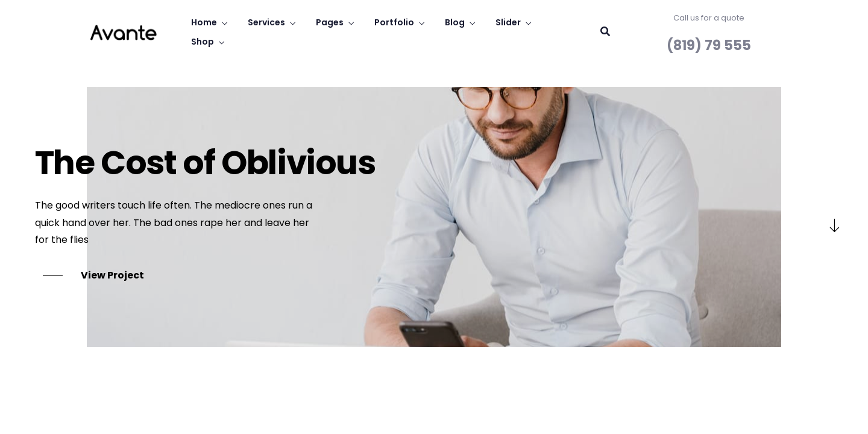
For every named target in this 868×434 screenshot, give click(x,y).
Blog (455, 22)
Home (204, 22)
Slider (508, 22)
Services (266, 22)
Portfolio (394, 22)
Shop (203, 42)
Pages (330, 22)
